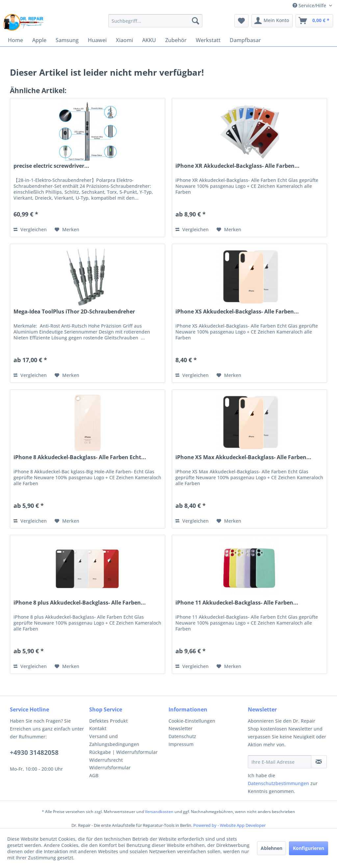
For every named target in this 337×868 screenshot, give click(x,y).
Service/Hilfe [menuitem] (310, 5)
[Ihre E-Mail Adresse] (280, 762)
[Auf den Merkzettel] (67, 230)
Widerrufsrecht (106, 760)
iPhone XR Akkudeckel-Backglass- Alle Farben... (237, 166)
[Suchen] (195, 21)
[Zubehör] (176, 40)
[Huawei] (97, 40)
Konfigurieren (309, 848)
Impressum (181, 744)
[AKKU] (149, 40)
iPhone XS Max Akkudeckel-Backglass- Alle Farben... (243, 457)
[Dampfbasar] (245, 40)
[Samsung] (67, 40)
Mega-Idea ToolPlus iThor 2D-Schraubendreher (74, 312)
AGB (94, 775)
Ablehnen (272, 848)
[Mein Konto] (272, 21)
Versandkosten (159, 812)
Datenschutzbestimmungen (278, 783)
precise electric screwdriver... (51, 166)
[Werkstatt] (208, 40)
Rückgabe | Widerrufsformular (123, 752)
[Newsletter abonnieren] (319, 762)
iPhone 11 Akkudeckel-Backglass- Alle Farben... (237, 603)
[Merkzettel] (241, 21)
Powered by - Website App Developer (229, 825)
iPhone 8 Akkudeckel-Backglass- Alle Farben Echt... (80, 457)
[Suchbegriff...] (156, 21)
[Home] (15, 40)
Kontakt (98, 728)
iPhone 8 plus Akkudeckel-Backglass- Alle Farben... (80, 603)
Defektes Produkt (108, 721)
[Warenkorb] (314, 21)
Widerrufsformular (110, 768)
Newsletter (181, 728)
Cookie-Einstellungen (192, 721)
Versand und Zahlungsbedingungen (114, 740)
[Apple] (39, 40)
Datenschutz (182, 736)
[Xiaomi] (124, 40)
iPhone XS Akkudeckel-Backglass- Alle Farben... (237, 312)
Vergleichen (30, 229)
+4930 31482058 (34, 753)
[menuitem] (156, 21)
